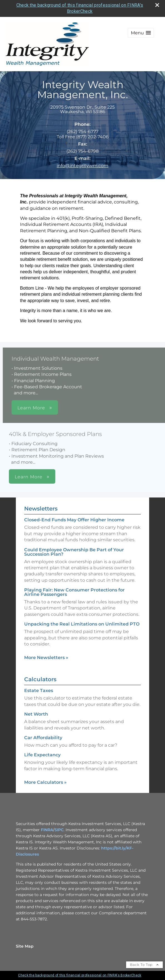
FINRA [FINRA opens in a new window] (47, 830)
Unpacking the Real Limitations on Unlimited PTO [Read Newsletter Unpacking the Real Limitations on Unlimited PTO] (82, 624)
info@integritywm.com (82, 166)
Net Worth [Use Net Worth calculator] (36, 714)
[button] (141, 33)
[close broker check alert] (157, 5)
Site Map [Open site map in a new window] (25, 946)
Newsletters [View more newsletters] (41, 509)
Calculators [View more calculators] (40, 679)
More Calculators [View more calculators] (45, 782)
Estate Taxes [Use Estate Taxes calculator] (39, 691)
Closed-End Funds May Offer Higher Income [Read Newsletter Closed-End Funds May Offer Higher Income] (74, 520)
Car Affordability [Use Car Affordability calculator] (43, 738)
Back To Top (144, 965)
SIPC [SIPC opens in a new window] (59, 830)
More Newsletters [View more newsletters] (46, 658)
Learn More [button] (78, 408)
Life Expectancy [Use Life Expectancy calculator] (42, 755)
